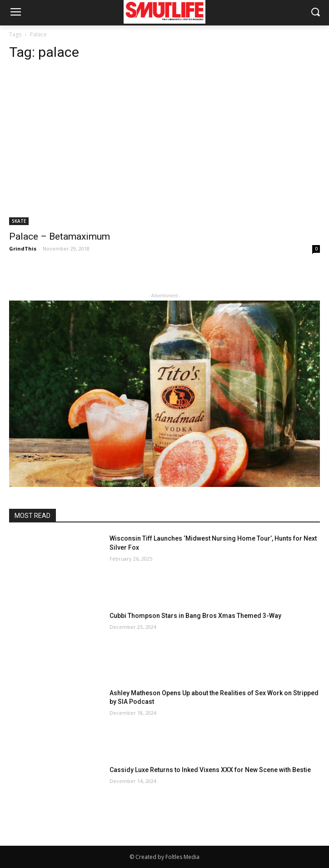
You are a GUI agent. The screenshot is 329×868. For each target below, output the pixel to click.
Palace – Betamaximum (60, 236)
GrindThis (23, 248)
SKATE (19, 221)
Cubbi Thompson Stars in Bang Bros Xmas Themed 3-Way (195, 616)
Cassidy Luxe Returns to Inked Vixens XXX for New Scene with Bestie (210, 770)
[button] (316, 13)
